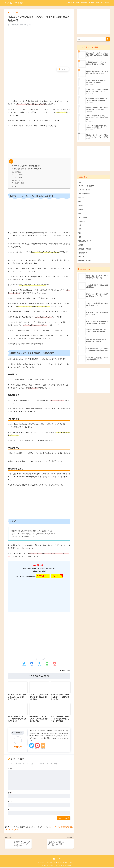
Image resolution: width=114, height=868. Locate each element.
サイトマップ (105, 3)
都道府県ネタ (83, 254)
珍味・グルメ (83, 218)
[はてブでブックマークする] (39, 665)
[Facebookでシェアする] (32, 665)
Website (43, 749)
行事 (80, 238)
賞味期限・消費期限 (85, 250)
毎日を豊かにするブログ (17, 3)
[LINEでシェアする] (47, 665)
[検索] (108, 39)
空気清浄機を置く (19, 183)
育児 (80, 234)
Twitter (32, 749)
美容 (80, 230)
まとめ (13, 187)
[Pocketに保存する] (54, 665)
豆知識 (81, 246)
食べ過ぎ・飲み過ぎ (85, 262)
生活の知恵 (84, 3)
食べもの (92, 3)
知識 (77, 3)
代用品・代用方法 (85, 194)
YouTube (37, 749)
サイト (10, 810)
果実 (80, 214)
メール (11, 802)
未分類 (81, 210)
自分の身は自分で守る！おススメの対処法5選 (26, 169)
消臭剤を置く (18, 175)
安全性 (81, 206)
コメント (12, 769)
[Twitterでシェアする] (24, 665)
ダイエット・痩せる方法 (87, 186)
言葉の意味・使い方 (85, 242)
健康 (98, 3)
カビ (80, 182)
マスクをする (18, 181)
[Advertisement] (39, 86)
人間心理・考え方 (85, 190)
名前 (10, 793)
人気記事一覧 (70, 3)
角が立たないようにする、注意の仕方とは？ (25, 166)
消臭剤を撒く (18, 178)
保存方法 (81, 198)
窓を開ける (17, 172)
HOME (57, 859)
